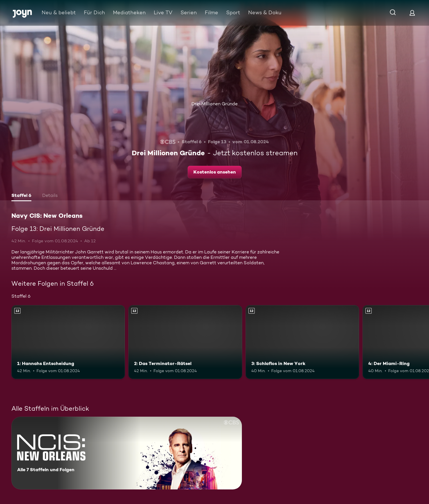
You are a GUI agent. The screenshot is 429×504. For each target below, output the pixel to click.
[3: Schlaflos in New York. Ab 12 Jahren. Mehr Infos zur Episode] (302, 342)
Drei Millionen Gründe (214, 104)
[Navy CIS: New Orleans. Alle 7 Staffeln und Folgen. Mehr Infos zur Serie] (127, 453)
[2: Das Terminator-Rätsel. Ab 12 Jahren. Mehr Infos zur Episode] (185, 342)
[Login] (412, 13)
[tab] (21, 196)
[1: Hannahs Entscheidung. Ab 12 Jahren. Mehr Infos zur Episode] (68, 342)
